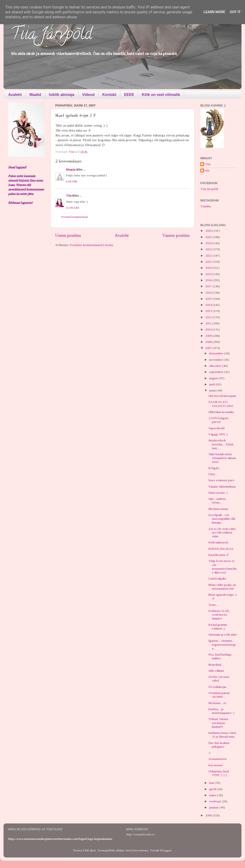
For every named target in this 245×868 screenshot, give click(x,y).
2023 (209, 249)
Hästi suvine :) (218, 493)
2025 (209, 237)
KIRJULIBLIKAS (221, 549)
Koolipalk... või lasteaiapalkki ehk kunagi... (222, 519)
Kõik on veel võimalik (161, 95)
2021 (209, 262)
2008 (209, 342)
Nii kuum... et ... (219, 703)
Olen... (213, 474)
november (216, 360)
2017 (209, 286)
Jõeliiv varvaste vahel (219, 679)
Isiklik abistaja (62, 95)
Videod (88, 95)
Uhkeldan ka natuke (221, 412)
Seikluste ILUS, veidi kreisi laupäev (219, 615)
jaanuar (214, 807)
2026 (209, 231)
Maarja (71, 169)
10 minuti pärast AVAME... (219, 695)
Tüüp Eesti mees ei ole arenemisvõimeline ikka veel (222, 567)
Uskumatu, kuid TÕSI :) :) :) (219, 773)
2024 (209, 243)
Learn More (214, 12)
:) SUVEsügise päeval (218, 420)
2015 (209, 299)
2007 (209, 348)
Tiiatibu (206, 206)
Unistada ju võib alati (222, 635)
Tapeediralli (216, 428)
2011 (209, 323)
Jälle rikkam (216, 671)
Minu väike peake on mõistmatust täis (222, 587)
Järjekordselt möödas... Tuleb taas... (221, 444)
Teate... (213, 605)
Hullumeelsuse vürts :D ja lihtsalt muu (222, 735)
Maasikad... (216, 665)
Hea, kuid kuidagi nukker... (220, 656)
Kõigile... (215, 468)
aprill (213, 789)
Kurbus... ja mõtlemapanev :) (221, 711)
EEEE (129, 95)
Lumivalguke (217, 578)
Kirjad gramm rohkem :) (218, 627)
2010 (209, 329)
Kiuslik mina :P (218, 555)
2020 (209, 268)
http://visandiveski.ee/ (141, 834)
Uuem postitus (68, 235)
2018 (209, 280)
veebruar (215, 801)
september (217, 372)
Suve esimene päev (221, 480)
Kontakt (109, 95)
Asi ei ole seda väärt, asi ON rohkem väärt (222, 533)
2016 (209, 293)
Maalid (35, 95)
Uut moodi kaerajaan (222, 396)
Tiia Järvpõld (51, 35)
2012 (209, 317)
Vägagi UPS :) (218, 434)
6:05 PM (72, 181)
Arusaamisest (218, 759)
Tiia (69, 195)
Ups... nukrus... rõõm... (218, 501)
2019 (209, 274)
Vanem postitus (176, 235)
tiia (207, 170)
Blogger (166, 850)
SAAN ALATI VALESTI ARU (221, 404)
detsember (217, 353)
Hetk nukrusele (218, 542)
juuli (212, 384)
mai (212, 783)
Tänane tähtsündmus (222, 487)
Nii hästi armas (218, 509)
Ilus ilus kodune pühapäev (219, 745)
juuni (213, 390)
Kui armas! (216, 765)
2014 (209, 305)
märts (213, 795)
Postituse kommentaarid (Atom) (91, 245)
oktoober (216, 366)
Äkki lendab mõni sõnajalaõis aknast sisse (222, 458)
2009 (209, 336)
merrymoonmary (137, 850)
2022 (209, 256)
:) (209, 753)
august (214, 378)
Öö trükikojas (217, 687)
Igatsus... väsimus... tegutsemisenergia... (222, 644)
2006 (209, 815)
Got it (235, 12)
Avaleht (15, 95)
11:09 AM (72, 208)
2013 (209, 311)
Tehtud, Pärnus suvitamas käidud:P (218, 723)
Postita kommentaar (75, 217)
